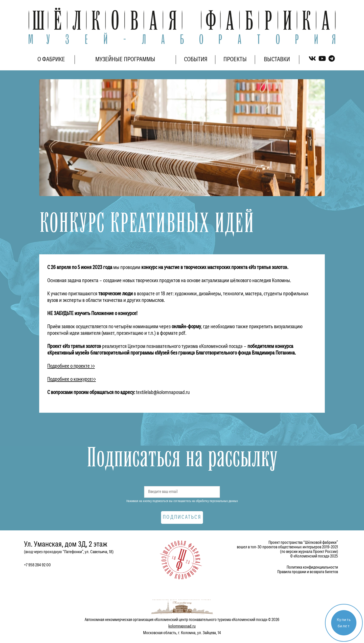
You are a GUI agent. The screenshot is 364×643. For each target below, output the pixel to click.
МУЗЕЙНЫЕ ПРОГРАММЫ (125, 60)
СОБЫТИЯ (196, 60)
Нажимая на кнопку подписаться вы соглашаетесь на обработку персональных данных (182, 501)
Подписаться (182, 517)
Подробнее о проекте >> (71, 366)
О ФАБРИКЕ (51, 60)
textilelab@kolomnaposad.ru (163, 393)
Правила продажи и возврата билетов (308, 572)
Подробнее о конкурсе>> (72, 379)
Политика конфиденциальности (312, 567)
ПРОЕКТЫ (235, 60)
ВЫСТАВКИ (277, 60)
